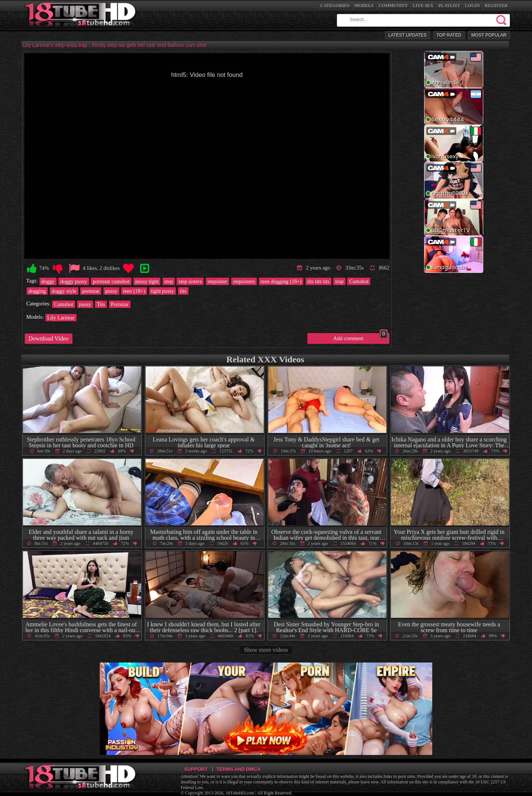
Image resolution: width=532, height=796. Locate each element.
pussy (111, 291)
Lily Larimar (61, 318)
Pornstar (120, 304)
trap (339, 281)
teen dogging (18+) (281, 281)
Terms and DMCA (238, 769)
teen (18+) (134, 291)
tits (183, 291)
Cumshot (359, 281)
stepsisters (244, 281)
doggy (48, 281)
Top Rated (449, 35)
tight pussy (163, 291)
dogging (37, 291)
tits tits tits (318, 281)
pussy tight (147, 281)
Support (196, 769)
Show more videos (266, 650)
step (169, 281)
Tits (101, 304)
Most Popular (489, 35)
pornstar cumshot (111, 281)
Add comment (360, 337)
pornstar (91, 291)
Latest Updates (407, 35)
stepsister (218, 281)
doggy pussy (74, 281)
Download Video (49, 338)
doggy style (64, 291)
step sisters (190, 281)
